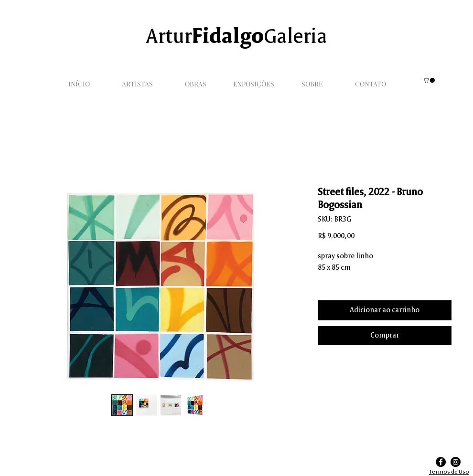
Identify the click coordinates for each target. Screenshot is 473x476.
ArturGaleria (236, 38)
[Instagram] (456, 462)
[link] (429, 80)
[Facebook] (441, 462)
